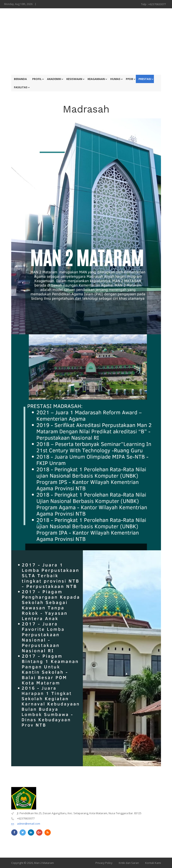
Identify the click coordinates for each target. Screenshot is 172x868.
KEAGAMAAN (96, 79)
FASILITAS (21, 87)
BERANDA (20, 79)
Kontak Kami (153, 863)
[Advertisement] (86, 42)
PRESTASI (145, 79)
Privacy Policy (104, 863)
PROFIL (37, 79)
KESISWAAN (74, 79)
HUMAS (115, 79)
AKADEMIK (54, 79)
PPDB (129, 79)
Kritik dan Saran (129, 863)
